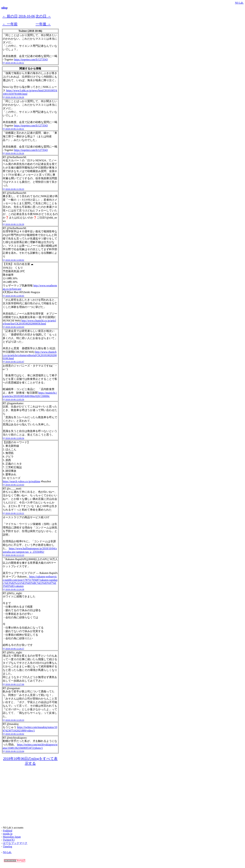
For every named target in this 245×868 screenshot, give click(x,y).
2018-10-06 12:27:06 (15, 684)
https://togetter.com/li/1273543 (31, 59)
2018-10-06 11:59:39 (15, 224)
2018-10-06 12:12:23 (15, 555)
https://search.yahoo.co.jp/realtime (22, 481)
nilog (4, 8)
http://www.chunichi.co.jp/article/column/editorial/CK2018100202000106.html (30, 355)
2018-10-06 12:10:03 (15, 485)
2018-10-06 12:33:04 (15, 751)
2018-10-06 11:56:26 (15, 97)
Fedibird (7, 831)
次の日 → (43, 16)
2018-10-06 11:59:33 (15, 189)
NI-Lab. (239, 3)
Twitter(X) (9, 840)
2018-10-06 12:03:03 (15, 327)
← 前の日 (10, 16)
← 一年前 (10, 24)
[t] (4, 63)
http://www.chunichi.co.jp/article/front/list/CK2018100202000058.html (29, 322)
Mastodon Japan (12, 837)
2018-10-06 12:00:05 (15, 296)
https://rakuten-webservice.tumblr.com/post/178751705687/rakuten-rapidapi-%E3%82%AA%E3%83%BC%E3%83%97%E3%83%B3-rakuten (30, 581)
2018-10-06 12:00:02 (15, 260)
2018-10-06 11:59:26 (15, 153)
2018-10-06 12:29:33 (15, 720)
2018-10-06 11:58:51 (15, 63)
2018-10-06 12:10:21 (15, 513)
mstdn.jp (8, 834)
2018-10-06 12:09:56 (15, 438)
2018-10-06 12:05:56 (15, 399)
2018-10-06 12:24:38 (15, 589)
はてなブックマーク (15, 843)
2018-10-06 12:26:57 (15, 649)
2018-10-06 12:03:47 (15, 362)
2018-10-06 (27, 16)
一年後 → (43, 24)
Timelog (7, 846)
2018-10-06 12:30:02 (15, 734)
